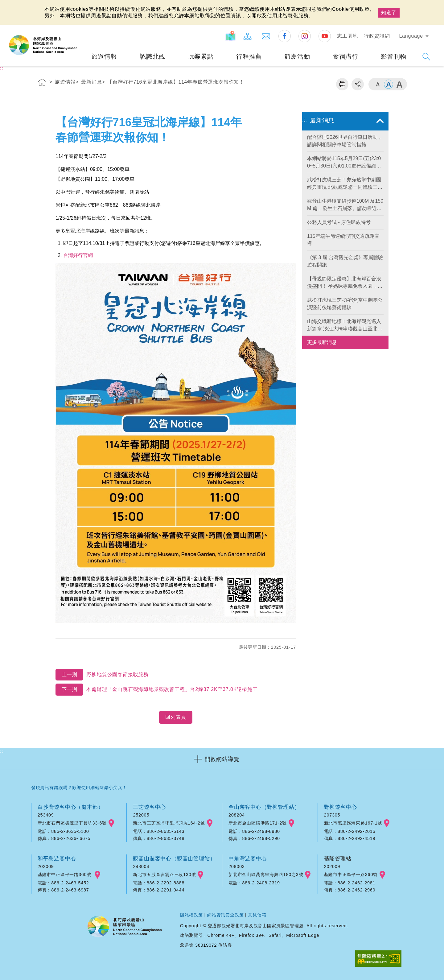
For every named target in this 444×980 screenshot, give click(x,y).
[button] (222, 759)
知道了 (389, 12)
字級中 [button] (388, 84)
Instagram (305, 36)
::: (75, 29)
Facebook (285, 36)
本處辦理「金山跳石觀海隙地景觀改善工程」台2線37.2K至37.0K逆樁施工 (156, 690)
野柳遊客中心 (341, 807)
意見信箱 (257, 915)
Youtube (325, 36)
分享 (358, 84)
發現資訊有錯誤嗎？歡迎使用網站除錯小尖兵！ (79, 788)
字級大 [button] (399, 84)
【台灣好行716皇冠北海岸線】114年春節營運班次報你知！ (176, 82)
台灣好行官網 (78, 255)
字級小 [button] (378, 84)
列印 (342, 84)
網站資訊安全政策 (225, 915)
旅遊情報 (65, 82)
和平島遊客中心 (57, 858)
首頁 (42, 83)
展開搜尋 (426, 57)
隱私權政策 (191, 915)
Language (411, 36)
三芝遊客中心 (149, 807)
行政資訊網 (377, 36)
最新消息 (91, 82)
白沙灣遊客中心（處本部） (71, 807)
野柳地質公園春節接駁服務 (102, 675)
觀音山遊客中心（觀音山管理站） (174, 858)
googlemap (111, 823)
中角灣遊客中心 (248, 858)
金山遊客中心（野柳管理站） (264, 807)
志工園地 (347, 36)
